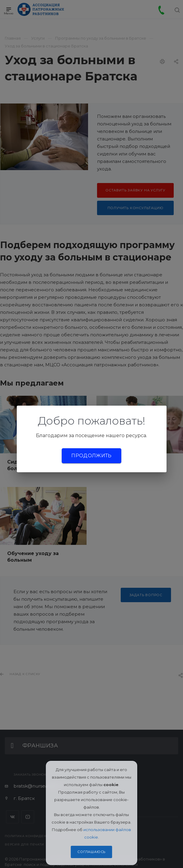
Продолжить (91, 456)
